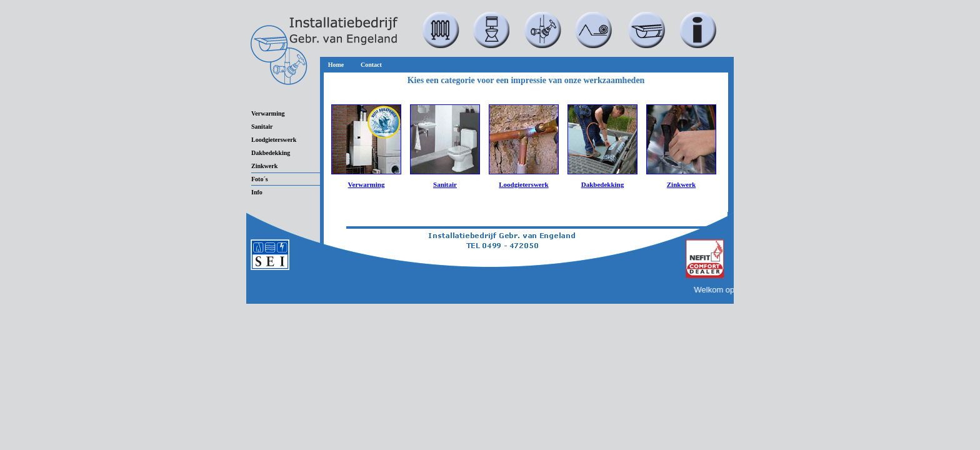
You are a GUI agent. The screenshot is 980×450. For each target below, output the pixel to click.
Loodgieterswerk (274, 140)
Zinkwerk (264, 166)
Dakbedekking (271, 153)
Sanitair (262, 127)
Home (336, 65)
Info (257, 192)
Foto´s (260, 179)
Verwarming (268, 113)
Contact (371, 65)
